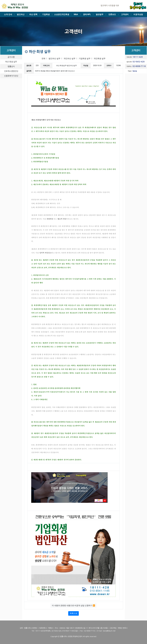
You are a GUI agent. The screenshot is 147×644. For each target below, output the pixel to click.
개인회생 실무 (100, 58)
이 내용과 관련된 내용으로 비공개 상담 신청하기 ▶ (73, 605)
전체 (43, 58)
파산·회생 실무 (11, 62)
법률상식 (11, 66)
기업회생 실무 (85, 58)
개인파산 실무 (70, 58)
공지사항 (11, 57)
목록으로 (73, 613)
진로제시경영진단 (11, 71)
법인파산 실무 (54, 58)
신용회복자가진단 (11, 76)
